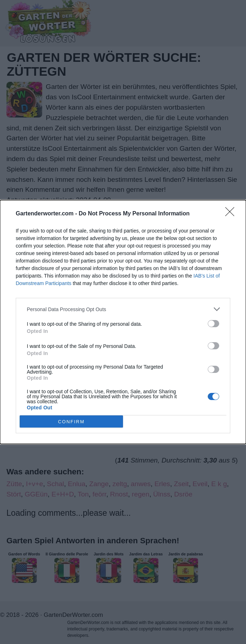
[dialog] (123, 322)
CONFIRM (71, 421)
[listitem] (123, 309)
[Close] (232, 214)
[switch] (213, 324)
